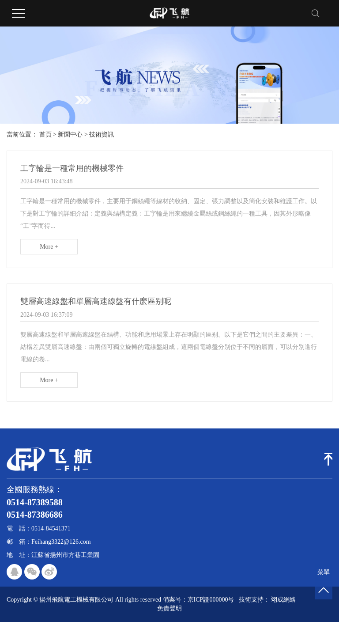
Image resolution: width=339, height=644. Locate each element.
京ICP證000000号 (211, 600)
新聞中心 (70, 134)
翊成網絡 (283, 600)
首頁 (45, 134)
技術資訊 (102, 134)
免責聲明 (169, 608)
